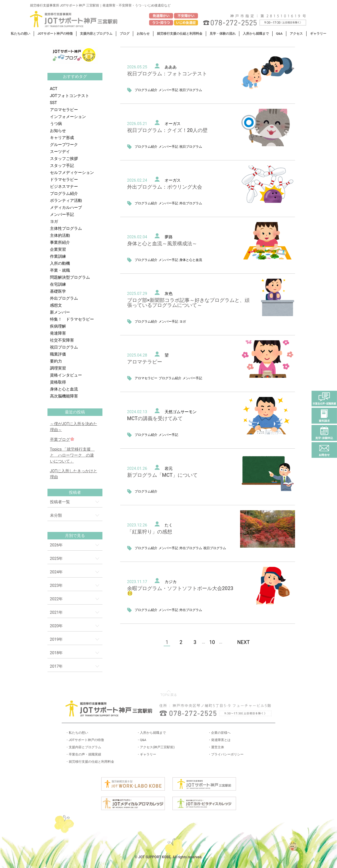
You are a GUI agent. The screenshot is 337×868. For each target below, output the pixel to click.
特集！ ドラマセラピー (72, 319)
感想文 (56, 305)
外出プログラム (64, 298)
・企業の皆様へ (219, 733)
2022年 (56, 599)
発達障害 (58, 333)
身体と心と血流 (64, 389)
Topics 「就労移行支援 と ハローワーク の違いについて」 (72, 455)
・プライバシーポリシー (226, 754)
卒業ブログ (62, 439)
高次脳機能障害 (64, 396)
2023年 (56, 585)
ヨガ (54, 221)
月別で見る (75, 536)
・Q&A (142, 740)
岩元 (169, 468)
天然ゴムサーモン (181, 412)
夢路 (169, 237)
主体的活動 (60, 235)
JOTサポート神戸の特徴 (55, 34)
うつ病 (56, 124)
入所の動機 (60, 263)
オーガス (173, 124)
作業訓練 (58, 256)
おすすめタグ (75, 76)
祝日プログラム (64, 347)
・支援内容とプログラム (83, 747)
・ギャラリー (146, 754)
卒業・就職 (60, 270)
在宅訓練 (58, 284)
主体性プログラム (66, 228)
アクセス (296, 34)
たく (169, 525)
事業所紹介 (60, 242)
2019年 (56, 639)
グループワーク (64, 145)
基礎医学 (58, 291)
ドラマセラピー (64, 180)
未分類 (56, 515)
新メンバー (60, 312)
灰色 (169, 294)
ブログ (125, 34)
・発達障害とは (219, 740)
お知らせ (143, 34)
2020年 (56, 626)
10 (212, 642)
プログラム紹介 (64, 193)
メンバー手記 (62, 214)
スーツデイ (60, 152)
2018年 (56, 653)
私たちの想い (20, 34)
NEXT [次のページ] (244, 642)
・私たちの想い (77, 733)
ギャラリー (318, 34)
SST (54, 103)
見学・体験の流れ (223, 34)
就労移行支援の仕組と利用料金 (180, 34)
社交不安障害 (62, 340)
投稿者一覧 (60, 502)
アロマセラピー (64, 110)
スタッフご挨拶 (64, 159)
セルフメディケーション (72, 173)
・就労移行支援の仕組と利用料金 (90, 762)
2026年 (56, 545)
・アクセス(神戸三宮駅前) (156, 747)
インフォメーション (68, 117)
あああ (171, 67)
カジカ (171, 582)
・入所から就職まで (151, 733)
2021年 (56, 612)
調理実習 (58, 368)
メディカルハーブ (66, 207)
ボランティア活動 (66, 200)
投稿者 (75, 492)
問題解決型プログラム (70, 277)
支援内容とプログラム (96, 34)
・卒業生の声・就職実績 (83, 754)
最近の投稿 (75, 412)
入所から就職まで (256, 34)
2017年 (56, 666)
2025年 (56, 558)
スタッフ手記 (62, 166)
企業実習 (58, 249)
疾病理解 (58, 326)
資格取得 (58, 382)
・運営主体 (216, 747)
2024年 (56, 572)
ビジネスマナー (64, 186)
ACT (54, 89)
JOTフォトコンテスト (70, 96)
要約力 (56, 361)
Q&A (279, 34)
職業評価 (58, 354)
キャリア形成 (62, 138)
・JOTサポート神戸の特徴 (85, 740)
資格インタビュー (66, 375)
